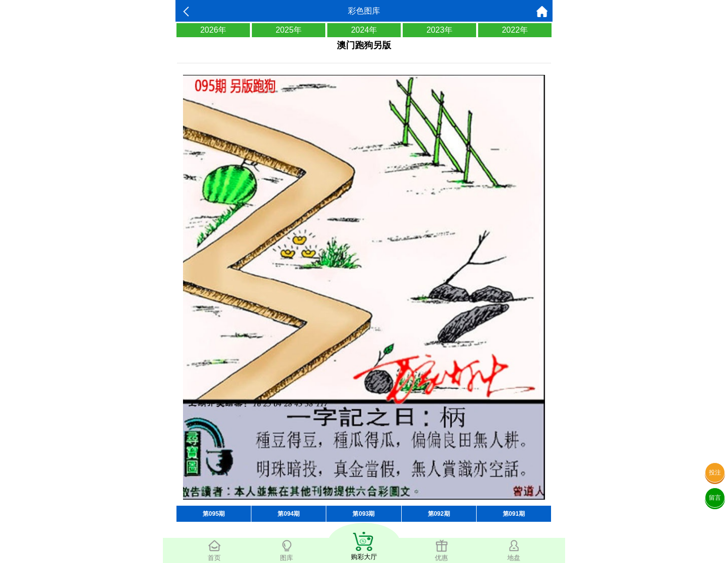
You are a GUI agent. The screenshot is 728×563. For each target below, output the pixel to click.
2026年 (213, 30)
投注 (715, 473)
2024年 (364, 30)
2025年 (289, 30)
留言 (715, 498)
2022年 (515, 30)
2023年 (439, 30)
